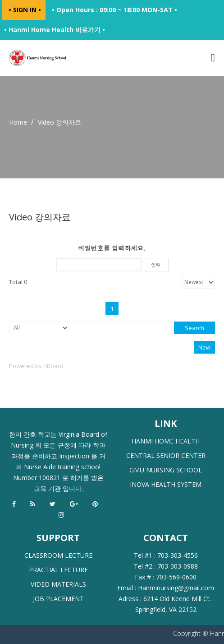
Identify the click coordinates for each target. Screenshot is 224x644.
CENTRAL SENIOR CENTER (166, 455)
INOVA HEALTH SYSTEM (166, 484)
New (204, 347)
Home (18, 122)
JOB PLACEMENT (58, 599)
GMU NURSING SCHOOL (166, 470)
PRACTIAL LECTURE (58, 570)
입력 (156, 265)
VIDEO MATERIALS (58, 584)
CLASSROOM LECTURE (58, 555)
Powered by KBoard (36, 366)
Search (194, 328)
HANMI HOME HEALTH (166, 441)
